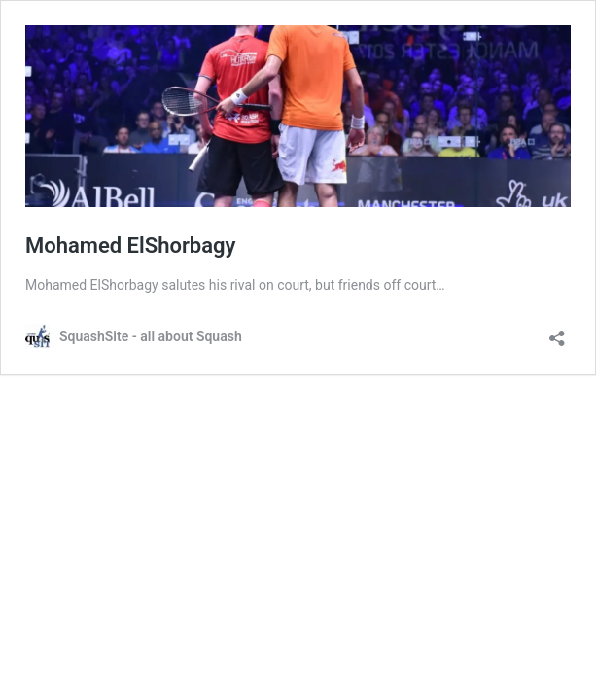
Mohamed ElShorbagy (130, 245)
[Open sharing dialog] (557, 332)
